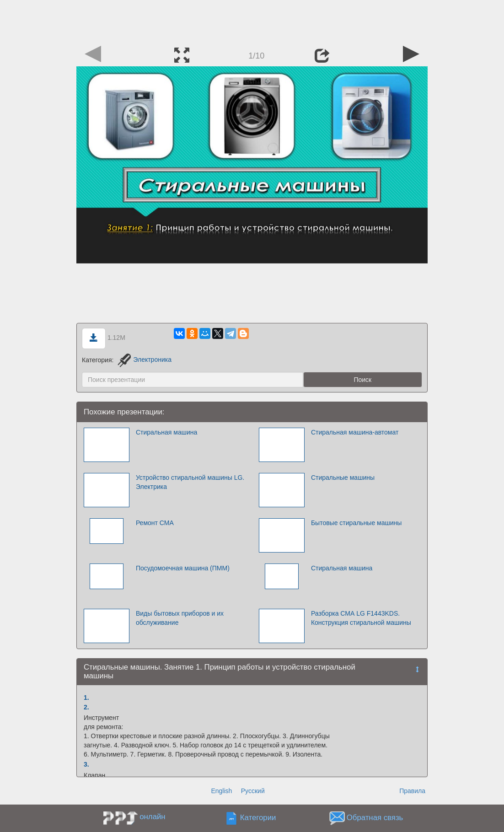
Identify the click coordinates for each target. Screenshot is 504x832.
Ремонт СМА (155, 523)
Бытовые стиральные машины (356, 523)
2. (86, 707)
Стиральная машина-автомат (355, 432)
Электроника (145, 360)
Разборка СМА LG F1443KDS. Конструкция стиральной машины (361, 618)
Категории (258, 818)
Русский (253, 791)
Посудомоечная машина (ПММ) (183, 568)
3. (86, 764)
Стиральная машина (166, 432)
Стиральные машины (343, 478)
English (221, 791)
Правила (412, 791)
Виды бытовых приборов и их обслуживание (180, 618)
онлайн (152, 817)
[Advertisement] (252, 21)
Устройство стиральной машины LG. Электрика (190, 482)
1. (86, 698)
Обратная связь (375, 818)
